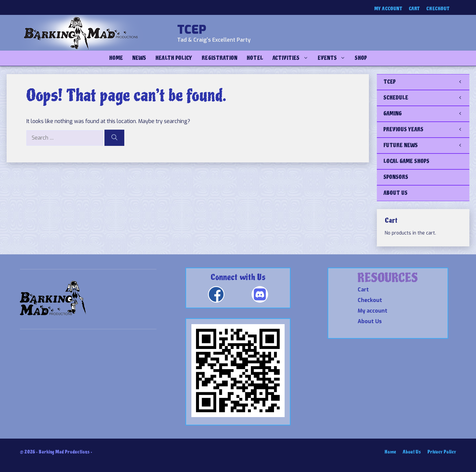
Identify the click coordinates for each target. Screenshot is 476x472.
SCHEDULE (426, 98)
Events (334, 58)
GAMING (426, 114)
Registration (219, 58)
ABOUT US (396, 193)
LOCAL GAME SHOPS (406, 161)
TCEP (192, 30)
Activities (293, 58)
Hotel (255, 58)
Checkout (438, 9)
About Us (370, 321)
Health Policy (174, 58)
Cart (414, 9)
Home (116, 58)
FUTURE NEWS (426, 146)
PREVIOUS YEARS (426, 130)
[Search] (114, 138)
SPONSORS (396, 177)
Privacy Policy (442, 452)
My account (388, 9)
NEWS (139, 58)
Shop (361, 58)
